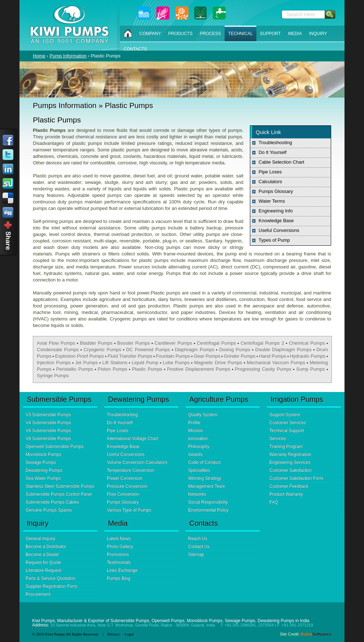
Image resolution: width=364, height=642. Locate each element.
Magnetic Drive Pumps (218, 363)
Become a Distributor (46, 547)
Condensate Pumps (58, 350)
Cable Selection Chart (281, 162)
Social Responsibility (208, 502)
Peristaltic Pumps (75, 369)
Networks (197, 494)
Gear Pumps (207, 356)
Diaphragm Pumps (194, 350)
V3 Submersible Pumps (48, 415)
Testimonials (119, 563)
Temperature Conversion (131, 470)
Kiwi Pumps (55, 634)
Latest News (119, 539)
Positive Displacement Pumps (198, 369)
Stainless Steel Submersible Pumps (60, 486)
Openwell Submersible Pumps (55, 447)
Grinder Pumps (240, 356)
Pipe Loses (270, 172)
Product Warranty (286, 494)
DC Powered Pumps (148, 350)
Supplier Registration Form (51, 586)
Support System (285, 415)
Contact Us (199, 547)
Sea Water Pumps (43, 478)
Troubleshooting (275, 143)
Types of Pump (274, 240)
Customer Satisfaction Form (296, 478)
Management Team (207, 486)
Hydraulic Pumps (308, 356)
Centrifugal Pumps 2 (262, 343)
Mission (196, 431)
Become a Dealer (42, 555)
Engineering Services (290, 462)
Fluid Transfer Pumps (130, 356)
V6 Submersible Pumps (48, 431)
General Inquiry (40, 539)
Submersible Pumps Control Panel (59, 494)
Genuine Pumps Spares (49, 510)
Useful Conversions (279, 230)
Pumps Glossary (276, 191)
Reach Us (198, 539)
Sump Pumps (311, 369)
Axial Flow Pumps (56, 343)
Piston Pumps (113, 369)
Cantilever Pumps (173, 343)
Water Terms (272, 201)
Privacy (114, 634)
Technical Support (287, 431)
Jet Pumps (86, 363)
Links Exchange (122, 570)
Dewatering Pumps (44, 470)
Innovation (198, 439)
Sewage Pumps (41, 462)
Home (39, 56)
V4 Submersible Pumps (48, 423)
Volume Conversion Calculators (137, 462)
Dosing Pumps (235, 350)
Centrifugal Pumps (216, 343)
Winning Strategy (205, 478)
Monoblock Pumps (44, 454)
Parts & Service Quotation (51, 578)
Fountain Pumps (173, 356)
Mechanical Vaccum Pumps (276, 363)
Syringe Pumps (53, 376)
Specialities (199, 470)
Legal (129, 634)
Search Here (301, 14)
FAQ (274, 502)
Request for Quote (43, 563)
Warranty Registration (290, 454)
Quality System (203, 415)
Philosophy (199, 447)
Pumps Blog (119, 578)
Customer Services (288, 423)
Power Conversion (125, 478)
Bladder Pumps (96, 343)
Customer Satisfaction (291, 470)
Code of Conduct (204, 462)
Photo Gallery (120, 547)
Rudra (316, 634)
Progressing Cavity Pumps (263, 369)
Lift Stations (115, 363)
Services (278, 439)
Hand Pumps (272, 356)
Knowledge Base (276, 221)
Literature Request (44, 570)
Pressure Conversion (127, 486)
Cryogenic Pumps (102, 350)
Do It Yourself (272, 152)
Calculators (270, 182)
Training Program (286, 447)
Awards (195, 454)
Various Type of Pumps (129, 510)
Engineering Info (276, 211)
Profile (194, 423)
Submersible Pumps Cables (52, 502)
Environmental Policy (208, 510)
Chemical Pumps (307, 343)
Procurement (38, 594)
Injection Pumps (54, 363)
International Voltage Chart (133, 439)
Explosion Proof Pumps (80, 356)
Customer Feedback (289, 486)
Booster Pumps (134, 343)
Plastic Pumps (147, 369)
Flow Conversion (123, 494)
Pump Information (68, 56)
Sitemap (196, 555)
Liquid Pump (145, 363)
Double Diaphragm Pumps (283, 350)
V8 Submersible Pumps (48, 439)
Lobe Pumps (176, 363)
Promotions (118, 555)
